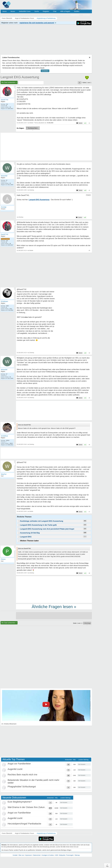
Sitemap (77, 855)
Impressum (28, 855)
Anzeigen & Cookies (48, 855)
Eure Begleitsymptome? (20, 802)
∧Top (107, 866)
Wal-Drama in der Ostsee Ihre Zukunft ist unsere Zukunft (36, 807)
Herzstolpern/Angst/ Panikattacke (24, 824)
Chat (55, 11)
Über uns (21, 855)
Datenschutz (37, 855)
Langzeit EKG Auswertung (20, 77)
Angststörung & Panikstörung (46, 833)
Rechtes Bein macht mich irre (22, 775)
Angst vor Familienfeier (19, 764)
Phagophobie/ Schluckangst (22, 787)
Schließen (45, 71)
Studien (77, 11)
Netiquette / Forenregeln (66, 855)
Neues (13, 11)
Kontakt (15, 855)
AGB (56, 855)
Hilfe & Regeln (65, 11)
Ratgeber (46, 11)
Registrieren (75, 15)
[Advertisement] (54, 589)
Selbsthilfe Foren (25, 11)
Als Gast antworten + (9, 82)
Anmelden (86, 15)
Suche (37, 11)
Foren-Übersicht (7, 833)
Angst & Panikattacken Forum (24, 833)
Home (5, 11)
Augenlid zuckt (15, 769)
